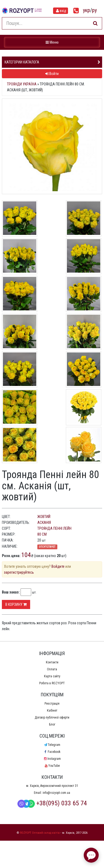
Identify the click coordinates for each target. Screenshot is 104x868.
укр (87, 10)
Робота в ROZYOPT (52, 683)
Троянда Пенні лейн (54, 528)
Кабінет (52, 711)
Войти (52, 74)
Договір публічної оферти (52, 717)
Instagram (52, 759)
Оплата (52, 669)
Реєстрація (52, 704)
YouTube (52, 766)
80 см (42, 534)
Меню (53, 42)
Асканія (44, 523)
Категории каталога (22, 62)
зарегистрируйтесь (19, 572)
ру (94, 10)
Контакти (52, 662)
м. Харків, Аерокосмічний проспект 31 (52, 786)
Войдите (58, 566)
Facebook (52, 752)
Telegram (52, 745)
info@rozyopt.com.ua (56, 793)
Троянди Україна (22, 84)
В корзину (16, 604)
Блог (52, 724)
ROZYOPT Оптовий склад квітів (40, 833)
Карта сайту (52, 676)
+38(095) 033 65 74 (52, 803)
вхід (61, 11)
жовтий (44, 517)
